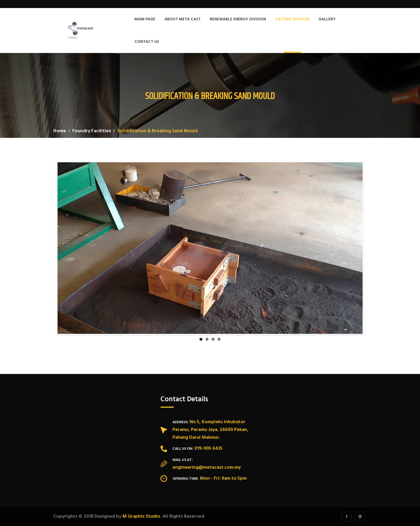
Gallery (327, 19)
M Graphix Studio (141, 516)
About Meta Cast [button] (183, 19)
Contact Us (147, 42)
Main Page (145, 19)
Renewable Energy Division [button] (238, 19)
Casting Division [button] (292, 19)
